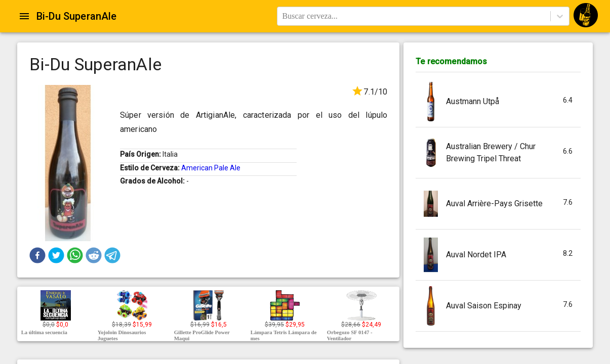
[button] (37, 255)
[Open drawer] (24, 16)
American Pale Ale (211, 168)
